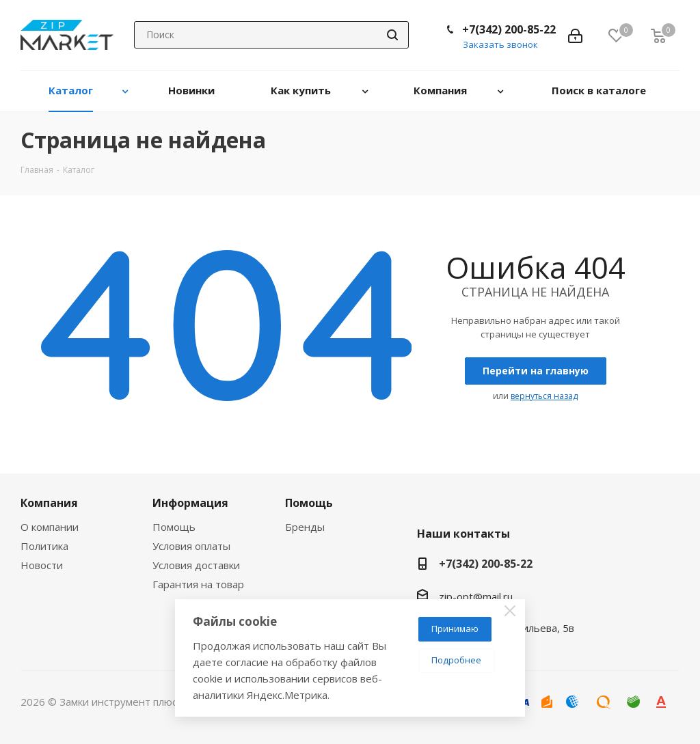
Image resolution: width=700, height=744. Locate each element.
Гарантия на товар (198, 584)
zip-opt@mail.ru (476, 596)
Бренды (305, 527)
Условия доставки (196, 565)
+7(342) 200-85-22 (509, 29)
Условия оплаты (191, 546)
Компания (49, 503)
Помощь (174, 527)
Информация (190, 503)
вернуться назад (544, 396)
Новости (42, 565)
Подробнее (456, 660)
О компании (50, 527)
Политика (44, 546)
